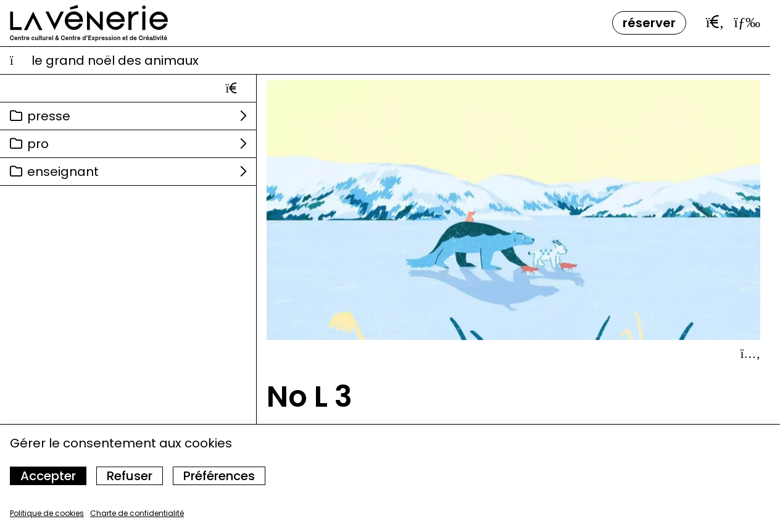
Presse (49, 116)
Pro (38, 144)
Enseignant (63, 172)
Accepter (48, 476)
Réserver (649, 23)
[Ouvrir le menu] (747, 22)
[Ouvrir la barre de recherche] (715, 22)
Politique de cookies (47, 513)
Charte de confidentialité (137, 513)
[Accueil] (89, 23)
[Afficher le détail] (750, 354)
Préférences (219, 476)
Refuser (130, 476)
